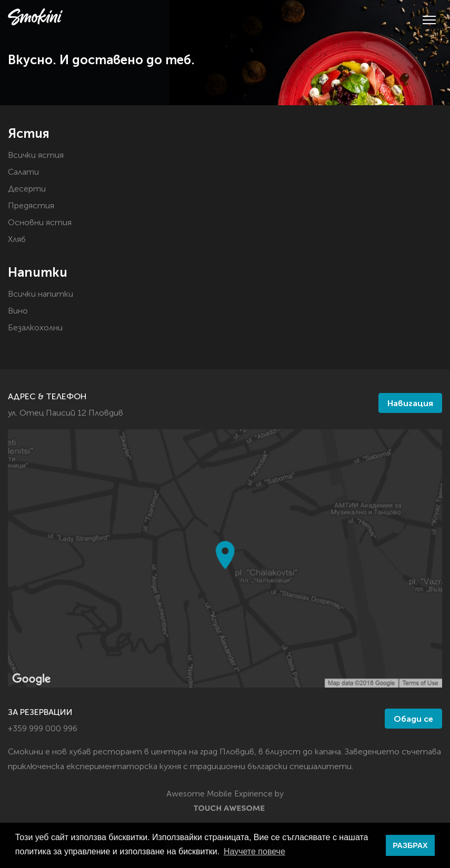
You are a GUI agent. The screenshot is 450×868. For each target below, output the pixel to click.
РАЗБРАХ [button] (410, 845)
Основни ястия (40, 223)
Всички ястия (36, 156)
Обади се (413, 720)
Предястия (31, 206)
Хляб (17, 240)
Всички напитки (41, 295)
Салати (23, 173)
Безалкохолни (35, 328)
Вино (18, 311)
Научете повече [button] (254, 851)
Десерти (27, 189)
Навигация (410, 404)
